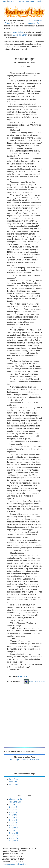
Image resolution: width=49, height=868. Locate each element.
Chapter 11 (14, 830)
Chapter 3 (13, 810)
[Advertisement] (24, 719)
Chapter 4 (23, 676)
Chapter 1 (13, 804)
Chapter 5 (13, 815)
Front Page (15, 760)
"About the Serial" (20, 35)
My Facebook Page (26, 1)
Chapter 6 (13, 817)
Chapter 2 (13, 807)
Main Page (13, 1)
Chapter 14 (14, 838)
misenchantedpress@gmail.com (15, 864)
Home (4, 1)
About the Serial (16, 799)
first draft (32, 21)
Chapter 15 (14, 841)
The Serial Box (15, 802)
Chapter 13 (14, 836)
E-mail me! (40, 1)
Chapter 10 (14, 828)
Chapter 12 (14, 833)
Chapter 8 (13, 823)
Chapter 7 (13, 820)
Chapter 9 (13, 825)
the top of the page (34, 681)
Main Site (25, 760)
